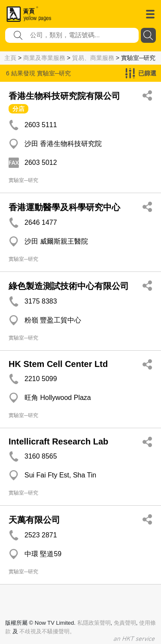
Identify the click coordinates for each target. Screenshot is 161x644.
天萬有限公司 (34, 520)
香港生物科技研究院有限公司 (64, 96)
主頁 (10, 58)
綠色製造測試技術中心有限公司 (69, 286)
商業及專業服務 (44, 58)
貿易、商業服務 (93, 58)
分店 (18, 109)
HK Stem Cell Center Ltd (58, 364)
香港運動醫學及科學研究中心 (64, 207)
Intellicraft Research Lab (58, 441)
